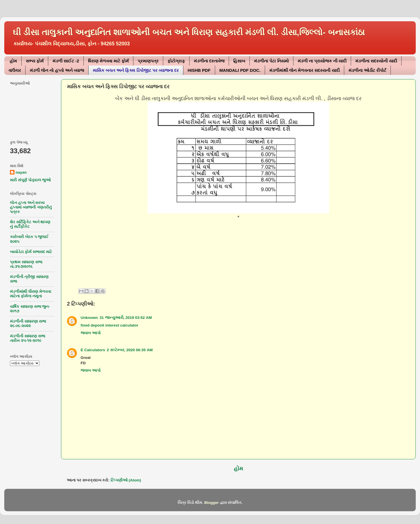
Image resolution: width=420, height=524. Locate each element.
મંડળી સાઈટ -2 (66, 61)
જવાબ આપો (91, 333)
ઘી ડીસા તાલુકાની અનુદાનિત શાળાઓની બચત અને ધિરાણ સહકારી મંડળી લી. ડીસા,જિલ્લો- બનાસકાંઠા (189, 32)
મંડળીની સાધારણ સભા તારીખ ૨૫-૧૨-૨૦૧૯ (28, 338)
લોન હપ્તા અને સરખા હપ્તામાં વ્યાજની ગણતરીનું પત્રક (31, 207)
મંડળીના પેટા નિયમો (271, 61)
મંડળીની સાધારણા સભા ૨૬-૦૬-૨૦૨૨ (28, 324)
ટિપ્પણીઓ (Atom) (126, 480)
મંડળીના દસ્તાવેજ (209, 61)
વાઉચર (15, 70)
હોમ (13, 61)
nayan (21, 172)
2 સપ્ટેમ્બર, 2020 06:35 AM (130, 350)
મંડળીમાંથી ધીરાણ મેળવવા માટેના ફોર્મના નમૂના (31, 294)
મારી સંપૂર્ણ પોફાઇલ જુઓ (30, 180)
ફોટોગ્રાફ (176, 61)
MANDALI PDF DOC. (240, 70)
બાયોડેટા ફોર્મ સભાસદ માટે (31, 252)
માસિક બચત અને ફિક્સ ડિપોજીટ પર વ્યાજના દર (136, 70)
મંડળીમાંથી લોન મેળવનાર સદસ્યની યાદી (304, 70)
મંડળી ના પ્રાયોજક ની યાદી (322, 61)
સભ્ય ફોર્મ (35, 61)
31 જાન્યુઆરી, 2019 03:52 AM (126, 318)
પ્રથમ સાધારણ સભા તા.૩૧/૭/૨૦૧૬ (26, 264)
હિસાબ (239, 61)
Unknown (89, 318)
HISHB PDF (199, 70)
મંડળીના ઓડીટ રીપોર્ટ (367, 70)
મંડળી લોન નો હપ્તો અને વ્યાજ (57, 70)
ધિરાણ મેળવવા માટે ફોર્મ (109, 61)
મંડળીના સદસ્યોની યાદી (376, 61)
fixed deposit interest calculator (109, 325)
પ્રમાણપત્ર (148, 61)
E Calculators (93, 350)
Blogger (212, 503)
